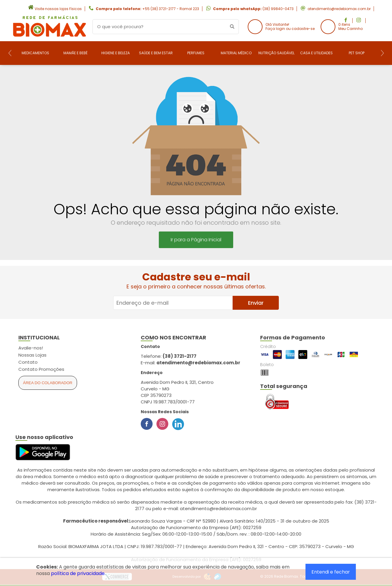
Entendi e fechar (331, 572)
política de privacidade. (78, 573)
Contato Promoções (41, 369)
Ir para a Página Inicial (196, 240)
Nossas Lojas (32, 355)
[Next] (382, 53)
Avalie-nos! (31, 348)
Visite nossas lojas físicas (58, 9)
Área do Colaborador (48, 383)
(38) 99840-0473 (278, 9)
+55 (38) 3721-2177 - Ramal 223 (171, 9)
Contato (28, 362)
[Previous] (10, 53)
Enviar (256, 303)
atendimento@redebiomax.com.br (339, 9)
